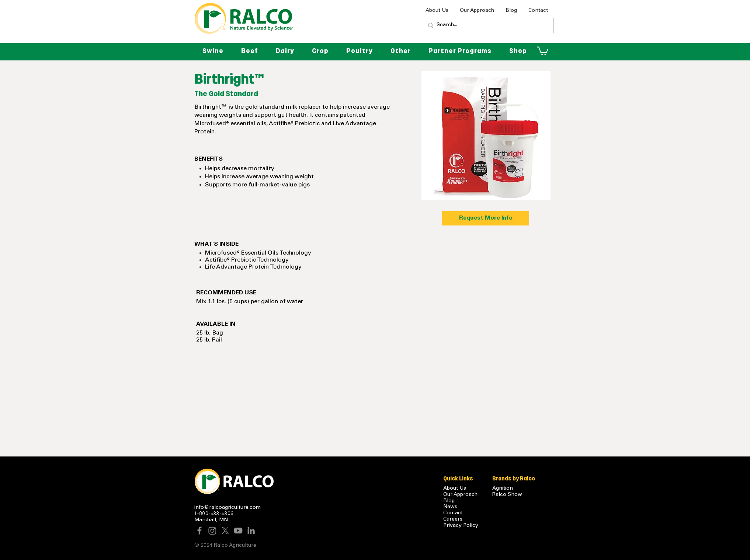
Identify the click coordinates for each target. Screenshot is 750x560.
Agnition (503, 489)
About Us (455, 489)
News (450, 507)
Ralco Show (507, 495)
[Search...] (487, 25)
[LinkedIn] (251, 531)
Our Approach (460, 495)
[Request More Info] (486, 218)
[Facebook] (199, 531)
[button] (401, 51)
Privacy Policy (461, 526)
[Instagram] (212, 531)
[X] (225, 531)
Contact (453, 513)
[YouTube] (238, 531)
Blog (449, 501)
